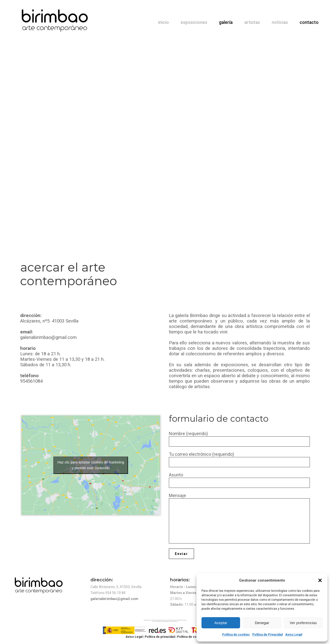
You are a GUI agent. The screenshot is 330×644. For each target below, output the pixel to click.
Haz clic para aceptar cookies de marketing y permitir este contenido (91, 465)
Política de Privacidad (267, 635)
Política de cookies (236, 635)
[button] (320, 580)
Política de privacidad (160, 637)
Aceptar (221, 623)
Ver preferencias (303, 623)
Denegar (262, 623)
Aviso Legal (294, 635)
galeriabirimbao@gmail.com (114, 599)
